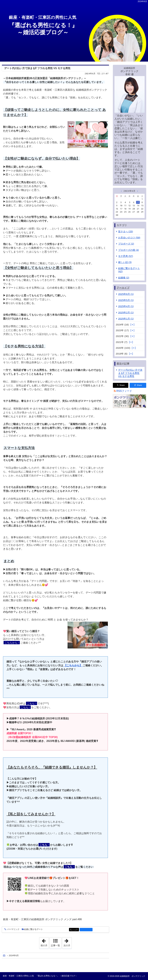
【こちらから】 (73, 665)
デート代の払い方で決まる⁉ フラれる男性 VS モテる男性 (37, 68)
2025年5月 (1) (126, 300)
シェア (75, 930)
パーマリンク (13, 929)
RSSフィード (124, 391)
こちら (31, 704)
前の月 (45, 942)
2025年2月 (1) (126, 312)
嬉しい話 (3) (125, 262)
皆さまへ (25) (126, 231)
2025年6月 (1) (126, 294)
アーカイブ (123, 288)
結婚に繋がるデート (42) (129, 270)
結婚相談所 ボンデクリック (132, 976)
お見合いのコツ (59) (129, 238)
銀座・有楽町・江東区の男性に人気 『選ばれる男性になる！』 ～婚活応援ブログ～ (40, 976)
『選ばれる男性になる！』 (72, 25)
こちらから (11, 643)
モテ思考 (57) (126, 256)
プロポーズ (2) (126, 244)
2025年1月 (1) (126, 319)
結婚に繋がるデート (33, 929)
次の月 (68, 942)
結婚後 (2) (124, 278)
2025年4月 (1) (126, 306)
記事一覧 (55, 945)
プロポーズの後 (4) (128, 250)
